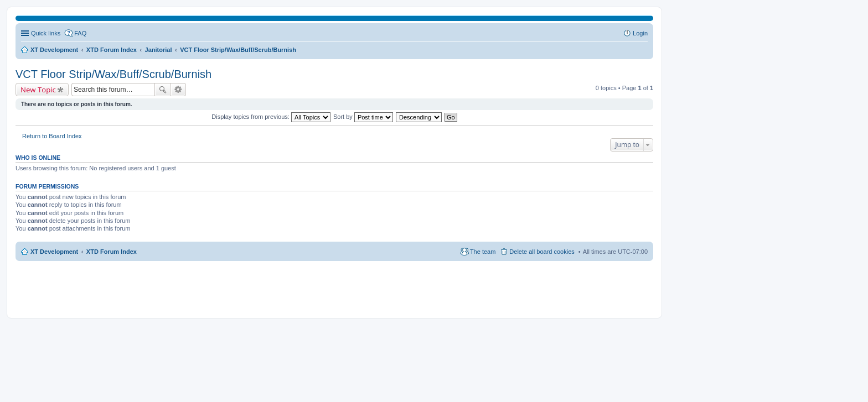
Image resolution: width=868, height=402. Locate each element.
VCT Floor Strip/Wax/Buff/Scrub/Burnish (113, 74)
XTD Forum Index (112, 252)
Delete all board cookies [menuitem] (542, 252)
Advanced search (179, 90)
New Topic (38, 90)
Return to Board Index (52, 136)
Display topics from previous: (271, 117)
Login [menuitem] (640, 33)
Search (163, 90)
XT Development (54, 252)
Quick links (46, 33)
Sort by (363, 117)
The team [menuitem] (483, 252)
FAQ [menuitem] (80, 33)
